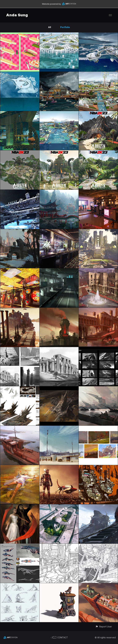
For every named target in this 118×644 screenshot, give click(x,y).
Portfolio (65, 27)
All (50, 27)
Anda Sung (17, 15)
